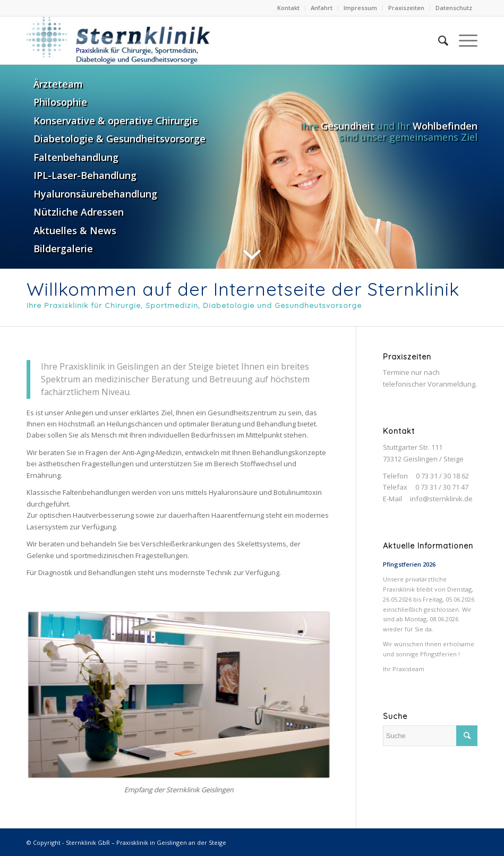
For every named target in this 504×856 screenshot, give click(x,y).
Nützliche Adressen (79, 212)
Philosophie (60, 102)
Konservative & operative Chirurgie (116, 121)
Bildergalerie (63, 249)
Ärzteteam (58, 84)
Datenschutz (454, 8)
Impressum (360, 8)
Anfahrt (322, 8)
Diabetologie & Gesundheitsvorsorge (119, 139)
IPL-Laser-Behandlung (85, 175)
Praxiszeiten (406, 8)
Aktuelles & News (75, 230)
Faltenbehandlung (76, 157)
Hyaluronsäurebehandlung (95, 194)
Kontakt (288, 8)
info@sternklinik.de (441, 499)
